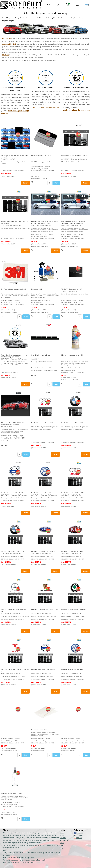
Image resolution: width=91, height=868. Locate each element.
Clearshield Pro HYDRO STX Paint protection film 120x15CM (13, 424)
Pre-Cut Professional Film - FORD (43, 551)
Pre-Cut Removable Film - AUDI (42, 423)
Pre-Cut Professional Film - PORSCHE (45, 610)
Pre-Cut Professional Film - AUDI (73, 493)
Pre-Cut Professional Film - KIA (72, 551)
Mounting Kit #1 (37, 289)
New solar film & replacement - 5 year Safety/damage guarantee (14, 356)
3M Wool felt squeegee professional (13, 289)
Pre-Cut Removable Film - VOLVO (13, 493)
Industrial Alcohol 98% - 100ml (12, 794)
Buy (56, 183)
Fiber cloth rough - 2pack (40, 730)
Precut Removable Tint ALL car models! (75, 155)
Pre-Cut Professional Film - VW (72, 670)
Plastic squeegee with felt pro (41, 155)
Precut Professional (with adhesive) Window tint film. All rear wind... (73, 222)
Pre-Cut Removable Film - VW (42, 493)
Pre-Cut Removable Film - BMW (72, 423)
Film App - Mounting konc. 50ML (72, 355)
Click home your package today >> (45, 108)
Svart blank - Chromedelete (41, 355)
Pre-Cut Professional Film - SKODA (74, 610)
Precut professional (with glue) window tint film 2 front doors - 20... (44, 222)
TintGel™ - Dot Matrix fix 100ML (72, 289)
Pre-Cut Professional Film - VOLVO (43, 670)
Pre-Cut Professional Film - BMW (13, 551)
